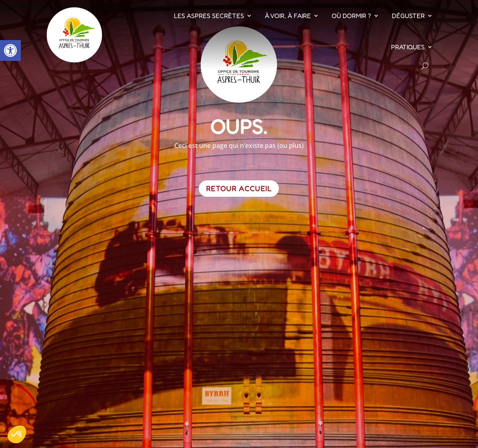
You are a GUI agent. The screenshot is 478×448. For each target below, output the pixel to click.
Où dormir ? (351, 16)
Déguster (408, 16)
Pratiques (408, 47)
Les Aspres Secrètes (209, 16)
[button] (10, 50)
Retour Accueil (239, 188)
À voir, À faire (288, 16)
